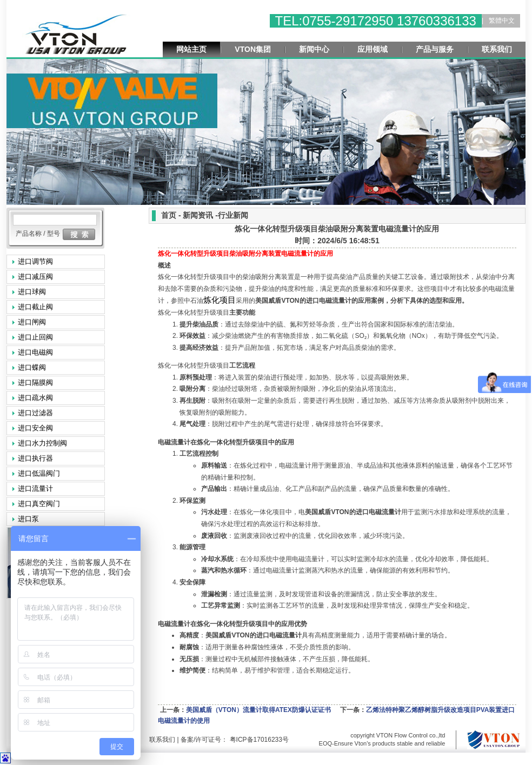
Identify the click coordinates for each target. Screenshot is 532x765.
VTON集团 (253, 49)
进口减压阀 (35, 277)
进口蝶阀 (32, 367)
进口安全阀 (35, 428)
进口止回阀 (35, 337)
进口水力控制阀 (42, 443)
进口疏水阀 (35, 398)
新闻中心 (314, 49)
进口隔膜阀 (35, 382)
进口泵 (28, 519)
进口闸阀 (32, 322)
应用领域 (373, 49)
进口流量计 (35, 488)
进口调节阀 (35, 261)
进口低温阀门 (39, 473)
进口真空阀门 (39, 504)
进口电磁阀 (35, 352)
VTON (277, 301)
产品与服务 (435, 49)
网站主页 (191, 49)
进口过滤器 (35, 413)
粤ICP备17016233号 (258, 740)
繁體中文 (502, 21)
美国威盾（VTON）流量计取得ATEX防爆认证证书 (258, 710)
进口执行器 (35, 458)
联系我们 (497, 49)
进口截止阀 (35, 307)
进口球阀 (32, 292)
